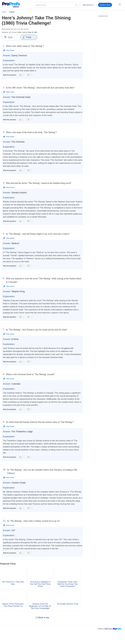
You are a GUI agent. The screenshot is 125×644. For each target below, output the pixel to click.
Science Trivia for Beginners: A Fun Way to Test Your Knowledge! (40, 606)
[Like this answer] (22, 75)
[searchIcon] (76, 5)
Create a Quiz (105, 5)
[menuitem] (88, 5)
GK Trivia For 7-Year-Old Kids (13, 583)
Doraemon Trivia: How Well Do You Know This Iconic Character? (68, 584)
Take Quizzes (88, 5)
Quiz (9, 37)
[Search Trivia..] (57, 5)
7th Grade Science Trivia (68, 604)
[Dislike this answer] (29, 75)
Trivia (27, 37)
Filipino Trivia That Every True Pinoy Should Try (13, 605)
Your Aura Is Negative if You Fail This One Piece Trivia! (40, 584)
